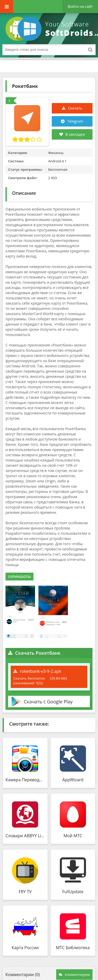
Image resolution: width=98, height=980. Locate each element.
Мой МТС (73, 836)
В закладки (72, 134)
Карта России (25, 948)
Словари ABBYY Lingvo (25, 836)
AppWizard (73, 780)
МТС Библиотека (73, 948)
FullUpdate (73, 892)
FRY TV (25, 892)
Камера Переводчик (25, 780)
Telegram (75, 121)
